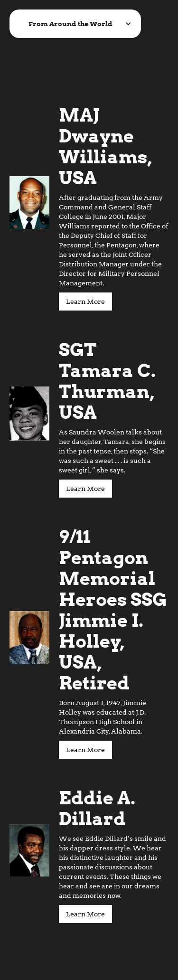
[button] (75, 24)
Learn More (85, 302)
